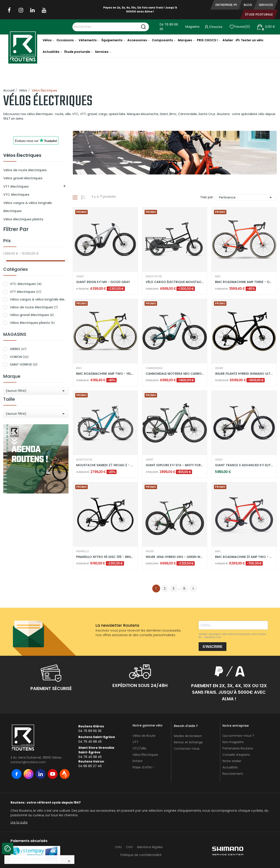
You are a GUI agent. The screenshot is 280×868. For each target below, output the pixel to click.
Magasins (192, 27)
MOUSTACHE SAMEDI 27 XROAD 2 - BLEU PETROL (105, 465)
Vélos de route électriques (25, 170)
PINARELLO (82, 551)
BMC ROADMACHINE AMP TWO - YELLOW (105, 374)
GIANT (80, 276)
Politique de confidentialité (141, 855)
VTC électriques (16, 194)
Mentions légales (150, 847)
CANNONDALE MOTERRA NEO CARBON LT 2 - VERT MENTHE (175, 374)
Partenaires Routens (238, 748)
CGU (118, 847)
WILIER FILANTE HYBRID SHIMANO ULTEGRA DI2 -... (244, 374)
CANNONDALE (154, 368)
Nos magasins (233, 742)
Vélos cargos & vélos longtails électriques (28, 207)
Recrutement (233, 774)
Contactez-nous (187, 749)
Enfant (138, 761)
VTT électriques (16, 186)
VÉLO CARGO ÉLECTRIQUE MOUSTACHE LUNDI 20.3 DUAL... (175, 282)
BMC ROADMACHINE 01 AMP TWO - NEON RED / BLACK (244, 557)
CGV (129, 847)
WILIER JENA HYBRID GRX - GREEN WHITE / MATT (175, 557)
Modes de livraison (188, 736)
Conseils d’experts (236, 755)
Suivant (193, 588)
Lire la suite (19, 822)
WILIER (219, 368)
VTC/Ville (139, 748)
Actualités (230, 767)
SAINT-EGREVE (24, 364)
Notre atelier (232, 761)
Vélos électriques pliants (23, 219)
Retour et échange (188, 742)
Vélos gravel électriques (23, 178)
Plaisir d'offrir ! (143, 767)
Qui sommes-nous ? (238, 736)
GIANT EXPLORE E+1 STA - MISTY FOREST (175, 465)
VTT (136, 742)
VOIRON (19, 357)
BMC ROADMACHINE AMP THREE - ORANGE (244, 282)
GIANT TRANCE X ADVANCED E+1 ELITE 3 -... (244, 465)
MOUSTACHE (154, 276)
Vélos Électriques (22, 156)
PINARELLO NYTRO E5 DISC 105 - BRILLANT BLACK (105, 557)
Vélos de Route (144, 736)
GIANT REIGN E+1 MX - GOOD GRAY (103, 282)
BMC (218, 276)
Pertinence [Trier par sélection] (246, 197)
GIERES (18, 349)
